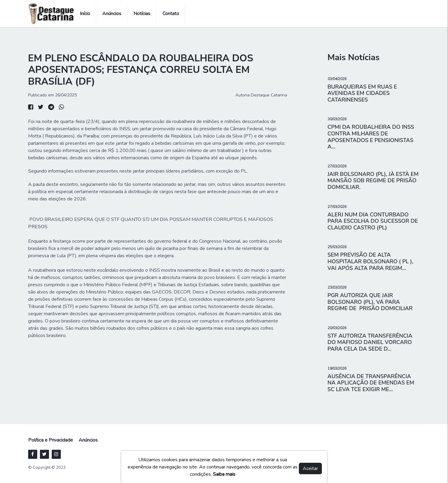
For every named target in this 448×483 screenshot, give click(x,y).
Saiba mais (224, 474)
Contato (171, 14)
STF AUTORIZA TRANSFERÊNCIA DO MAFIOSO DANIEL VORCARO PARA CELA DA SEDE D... (370, 342)
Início (85, 14)
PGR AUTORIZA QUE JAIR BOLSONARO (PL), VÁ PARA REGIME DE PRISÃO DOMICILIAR (370, 302)
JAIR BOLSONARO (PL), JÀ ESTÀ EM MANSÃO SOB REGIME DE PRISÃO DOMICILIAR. (373, 181)
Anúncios (112, 14)
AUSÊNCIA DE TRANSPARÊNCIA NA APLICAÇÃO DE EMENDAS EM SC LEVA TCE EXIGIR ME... (371, 383)
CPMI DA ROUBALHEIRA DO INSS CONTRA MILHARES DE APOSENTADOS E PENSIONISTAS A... (371, 137)
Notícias (142, 14)
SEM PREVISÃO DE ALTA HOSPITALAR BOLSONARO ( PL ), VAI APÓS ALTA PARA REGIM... (371, 261)
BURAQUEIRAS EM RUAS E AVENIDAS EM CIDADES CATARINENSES (362, 93)
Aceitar (310, 468)
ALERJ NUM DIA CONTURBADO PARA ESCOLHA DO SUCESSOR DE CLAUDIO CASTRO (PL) (373, 221)
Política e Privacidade (51, 440)
